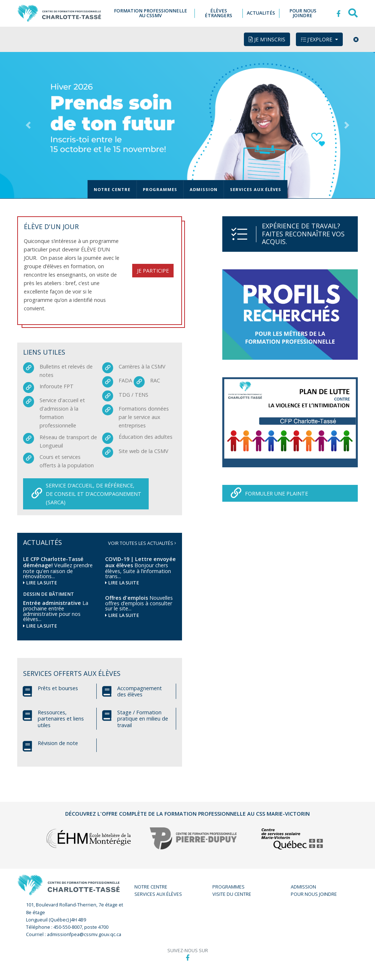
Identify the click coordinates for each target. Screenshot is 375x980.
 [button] (339, 14)
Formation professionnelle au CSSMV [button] (153, 14)
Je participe (153, 271)
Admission (204, 190)
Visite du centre (232, 895)
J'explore (317, 40)
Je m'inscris (267, 40)
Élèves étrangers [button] (220, 14)
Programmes (160, 190)
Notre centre (112, 190)
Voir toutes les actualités (142, 544)
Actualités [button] (262, 14)
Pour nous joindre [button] (303, 14)
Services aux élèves (256, 190)
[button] (28, 126)
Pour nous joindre (314, 895)
